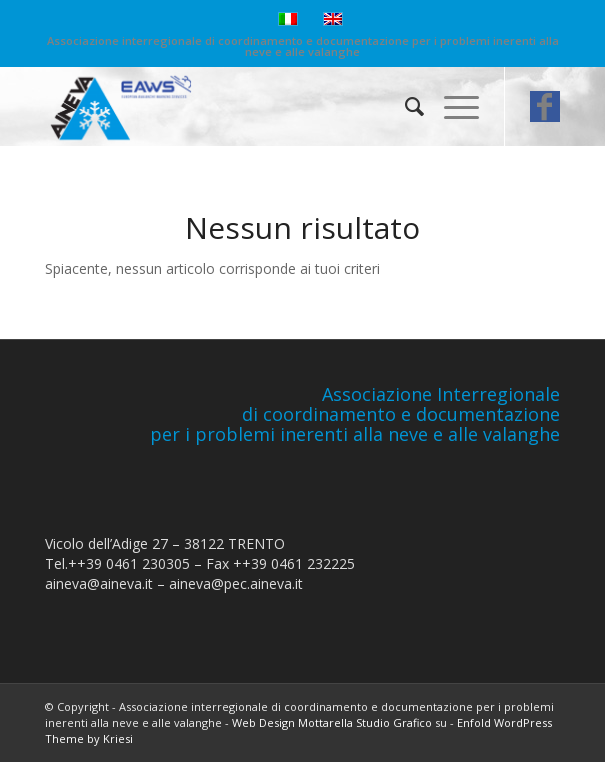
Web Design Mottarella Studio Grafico (332, 722)
